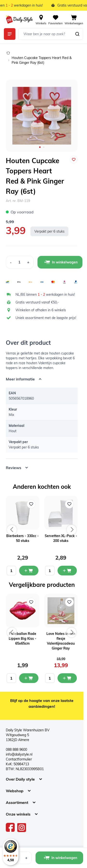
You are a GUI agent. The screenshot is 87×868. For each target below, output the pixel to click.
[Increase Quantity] (28, 262)
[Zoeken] (77, 34)
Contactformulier (19, 759)
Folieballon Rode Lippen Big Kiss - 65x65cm (22, 639)
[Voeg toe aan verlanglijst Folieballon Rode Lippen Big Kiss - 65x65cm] (31, 602)
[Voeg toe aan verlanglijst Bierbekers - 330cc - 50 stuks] (31, 504)
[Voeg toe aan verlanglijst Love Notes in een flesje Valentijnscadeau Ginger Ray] (69, 602)
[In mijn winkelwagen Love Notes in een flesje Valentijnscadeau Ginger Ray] (67, 678)
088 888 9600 (16, 750)
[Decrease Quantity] (11, 262)
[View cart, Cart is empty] (74, 19)
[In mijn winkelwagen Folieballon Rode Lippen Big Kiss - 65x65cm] (29, 678)
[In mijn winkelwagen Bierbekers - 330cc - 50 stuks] (29, 571)
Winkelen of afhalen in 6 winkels (41, 310)
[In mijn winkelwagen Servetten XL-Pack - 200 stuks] (67, 571)
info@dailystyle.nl (19, 754)
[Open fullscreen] (42, 116)
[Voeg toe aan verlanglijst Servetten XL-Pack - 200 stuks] (69, 504)
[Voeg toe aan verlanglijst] (74, 160)
